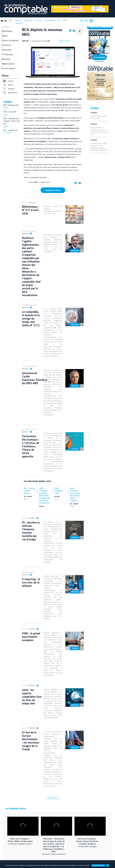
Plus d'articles (53, 798)
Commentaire (65, 41)
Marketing (6, 59)
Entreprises (6, 45)
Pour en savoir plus (98, 865)
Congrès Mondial (50, 20)
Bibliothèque (7, 31)
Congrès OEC (29, 20)
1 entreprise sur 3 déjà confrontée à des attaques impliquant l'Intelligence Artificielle (99, 147)
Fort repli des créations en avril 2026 (99, 117)
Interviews (38, 20)
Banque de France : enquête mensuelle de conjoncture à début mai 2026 (99, 131)
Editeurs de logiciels (10, 40)
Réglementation (8, 64)
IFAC (59, 20)
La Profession (7, 54)
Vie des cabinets (9, 68)
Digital (4, 36)
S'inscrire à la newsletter (100, 27)
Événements (7, 50)
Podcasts (9, 89)
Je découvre (99, 61)
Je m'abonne (99, 57)
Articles (8, 81)
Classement (19, 23)
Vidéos (8, 85)
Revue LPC (19, 20)
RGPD (64, 20)
